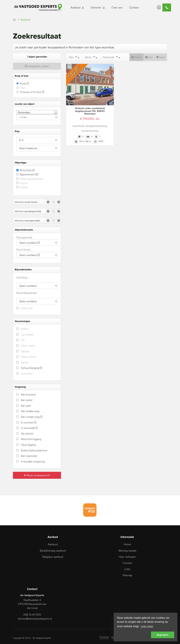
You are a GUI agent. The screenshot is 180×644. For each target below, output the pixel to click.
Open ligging (28, 445)
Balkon (25, 329)
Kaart (161, 57)
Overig (24, 187)
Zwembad (27, 374)
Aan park (26, 406)
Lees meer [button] (147, 626)
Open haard (28, 346)
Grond (23, 183)
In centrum (29, 422)
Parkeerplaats (29, 357)
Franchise (104, 637)
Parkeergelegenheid (31, 179)
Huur (23, 88)
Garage (25, 351)
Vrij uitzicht (27, 434)
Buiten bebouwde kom (34, 450)
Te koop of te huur (32, 92)
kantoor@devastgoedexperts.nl (35, 619)
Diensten (98, 7)
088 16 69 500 (32, 615)
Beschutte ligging (31, 439)
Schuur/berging (31, 368)
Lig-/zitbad (27, 334)
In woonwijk (29, 428)
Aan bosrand (28, 394)
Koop (24, 83)
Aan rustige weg (32, 417)
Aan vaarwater (29, 456)
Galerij (136, 57)
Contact (134, 7)
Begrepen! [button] (163, 635)
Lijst (149, 57)
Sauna (25, 362)
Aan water (27, 400)
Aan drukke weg (30, 411)
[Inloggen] (159, 7)
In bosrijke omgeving (33, 461)
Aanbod (77, 7)
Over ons (117, 7)
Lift (23, 340)
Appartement (29, 174)
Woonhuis (27, 170)
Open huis (27, 308)
